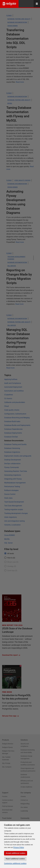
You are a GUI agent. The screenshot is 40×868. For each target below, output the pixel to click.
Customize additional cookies (15, 863)
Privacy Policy (19, 847)
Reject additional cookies (15, 859)
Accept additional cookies (16, 853)
